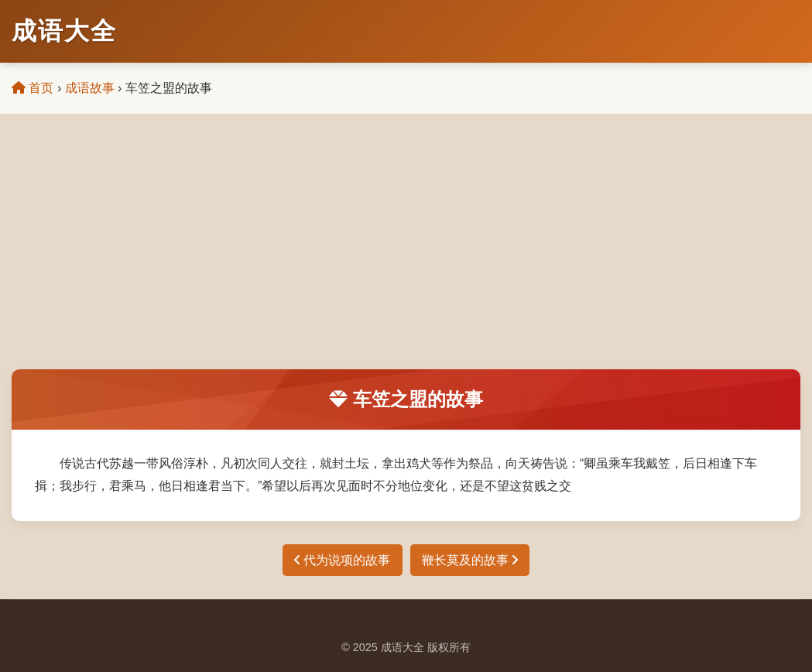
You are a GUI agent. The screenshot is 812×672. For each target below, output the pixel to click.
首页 (33, 88)
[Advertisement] (406, 253)
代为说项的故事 (342, 560)
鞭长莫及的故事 (470, 560)
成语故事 (90, 88)
